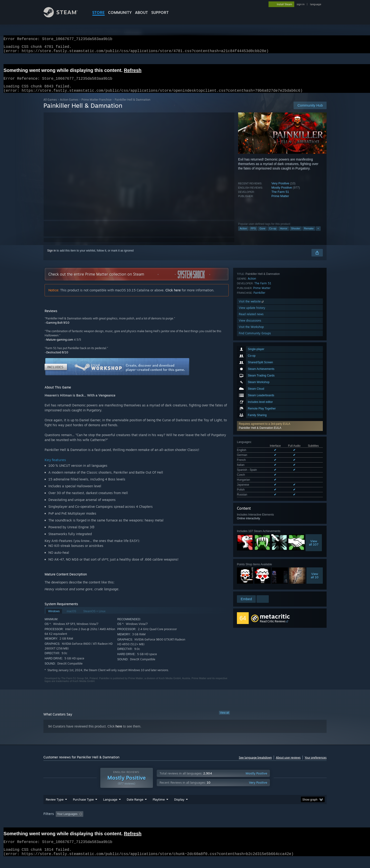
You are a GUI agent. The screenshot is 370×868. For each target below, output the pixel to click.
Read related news (251, 549)
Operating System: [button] (225, 823)
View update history (252, 542)
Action (243, 234)
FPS (253, 234)
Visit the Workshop (251, 561)
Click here (173, 296)
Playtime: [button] (151, 823)
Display (179, 808)
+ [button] (318, 234)
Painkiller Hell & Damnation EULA (260, 359)
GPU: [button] (265, 823)
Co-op (273, 234)
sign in (301, 4)
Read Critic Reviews (273, 607)
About (141, 12)
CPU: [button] (249, 823)
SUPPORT (160, 12)
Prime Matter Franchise (97, 105)
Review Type (55, 808)
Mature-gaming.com (60, 345)
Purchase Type (83, 808)
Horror (284, 234)
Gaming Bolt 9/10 (58, 328)
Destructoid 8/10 (57, 358)
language (316, 4)
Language (110, 808)
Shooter (296, 234)
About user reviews (288, 763)
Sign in (52, 256)
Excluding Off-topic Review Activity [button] (115, 823)
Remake (309, 234)
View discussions (250, 555)
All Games (50, 105)
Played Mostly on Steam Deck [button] (185, 823)
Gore (262, 234)
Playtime (159, 808)
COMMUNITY (120, 12)
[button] (280, 357)
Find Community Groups (255, 568)
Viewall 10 (315, 486)
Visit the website (252, 536)
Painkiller (259, 527)
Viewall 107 (314, 454)
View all (224, 718)
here (119, 732)
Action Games (69, 105)
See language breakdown (255, 763)
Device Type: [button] (285, 823)
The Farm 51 (280, 197)
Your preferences (316, 763)
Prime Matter (280, 202)
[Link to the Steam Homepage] (64, 16)
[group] (185, 823)
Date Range (135, 808)
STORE (99, 12)
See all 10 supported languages (257, 406)
